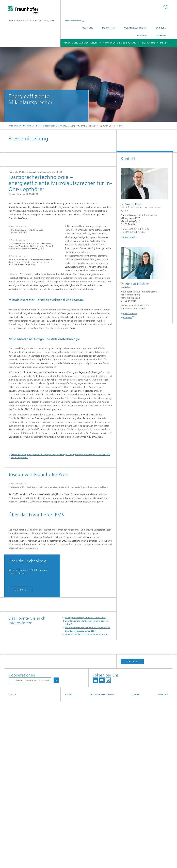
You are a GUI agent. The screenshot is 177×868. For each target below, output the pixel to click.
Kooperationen (74, 21)
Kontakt (142, 35)
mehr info (21, 756)
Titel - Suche (166, 7)
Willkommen (15, 126)
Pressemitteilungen (46, 126)
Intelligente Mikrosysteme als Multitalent (85, 784)
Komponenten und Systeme (120, 43)
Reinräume (149, 43)
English (161, 35)
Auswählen (56, 847)
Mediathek (109, 28)
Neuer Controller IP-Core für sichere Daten (86, 801)
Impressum (163, 861)
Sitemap (69, 861)
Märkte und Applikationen (80, 43)
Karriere (161, 28)
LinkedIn (127, 317)
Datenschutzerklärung (102, 861)
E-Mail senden (130, 237)
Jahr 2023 (62, 126)
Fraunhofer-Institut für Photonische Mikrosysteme (31, 20)
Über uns (88, 28)
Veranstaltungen (135, 28)
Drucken (132, 828)
